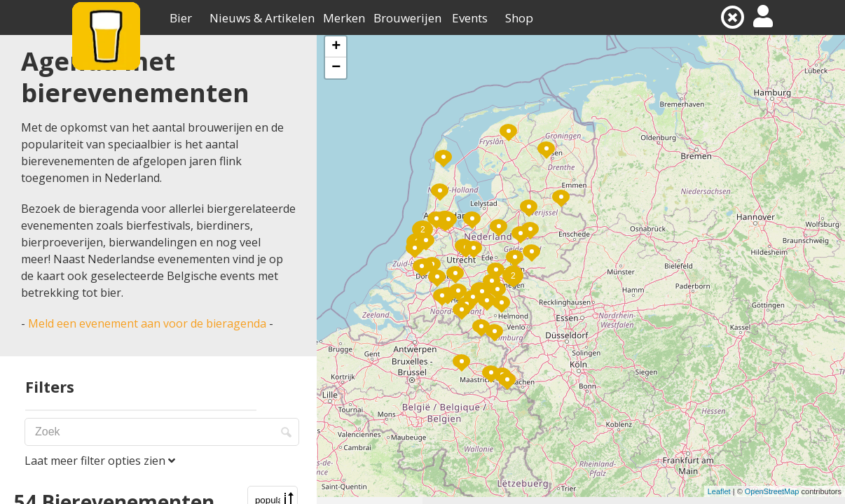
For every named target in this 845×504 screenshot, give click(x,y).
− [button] (336, 68)
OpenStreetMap (772, 491)
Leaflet (719, 491)
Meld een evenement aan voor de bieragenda (147, 323)
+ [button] (336, 47)
